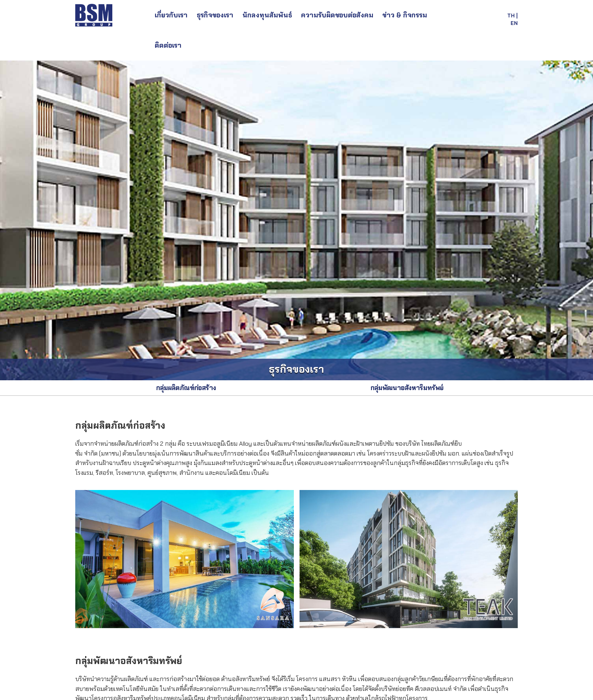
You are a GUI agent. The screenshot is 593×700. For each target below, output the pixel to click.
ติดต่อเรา (168, 45)
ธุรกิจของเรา (215, 15)
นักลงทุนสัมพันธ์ (267, 15)
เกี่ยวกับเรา (171, 15)
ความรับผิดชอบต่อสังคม (337, 15)
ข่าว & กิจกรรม (405, 15)
